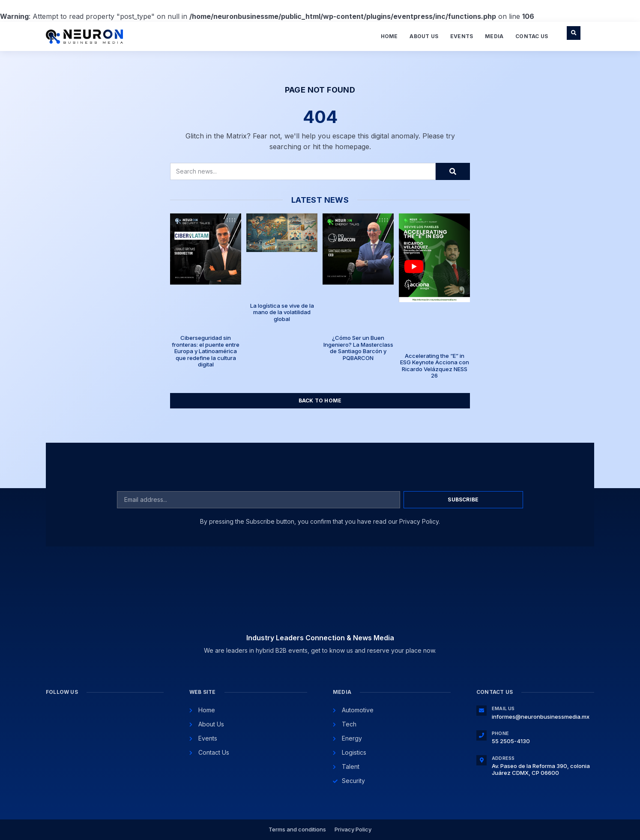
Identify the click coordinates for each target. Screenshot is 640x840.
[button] (574, 33)
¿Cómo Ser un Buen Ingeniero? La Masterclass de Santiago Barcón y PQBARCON (358, 348)
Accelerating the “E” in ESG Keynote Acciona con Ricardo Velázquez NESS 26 (435, 366)
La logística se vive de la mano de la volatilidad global (282, 312)
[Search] (453, 171)
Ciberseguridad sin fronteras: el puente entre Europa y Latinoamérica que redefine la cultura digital (206, 351)
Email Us (503, 708)
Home (389, 36)
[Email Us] (481, 711)
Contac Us (532, 36)
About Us (424, 36)
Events (462, 36)
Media (494, 36)
